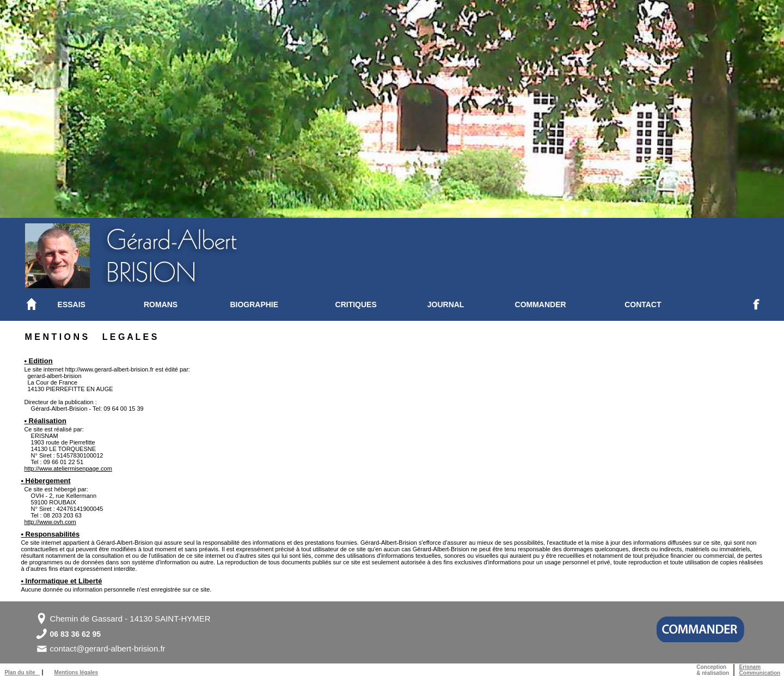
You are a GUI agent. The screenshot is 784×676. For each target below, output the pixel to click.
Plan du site (22, 672)
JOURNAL (446, 304)
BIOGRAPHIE (254, 304)
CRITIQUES (356, 304)
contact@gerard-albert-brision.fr (108, 648)
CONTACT (643, 304)
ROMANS (161, 304)
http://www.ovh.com (50, 522)
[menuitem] (101, 304)
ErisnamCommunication (760, 670)
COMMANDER (541, 304)
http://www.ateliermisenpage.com (68, 468)
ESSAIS (72, 304)
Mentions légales (76, 672)
